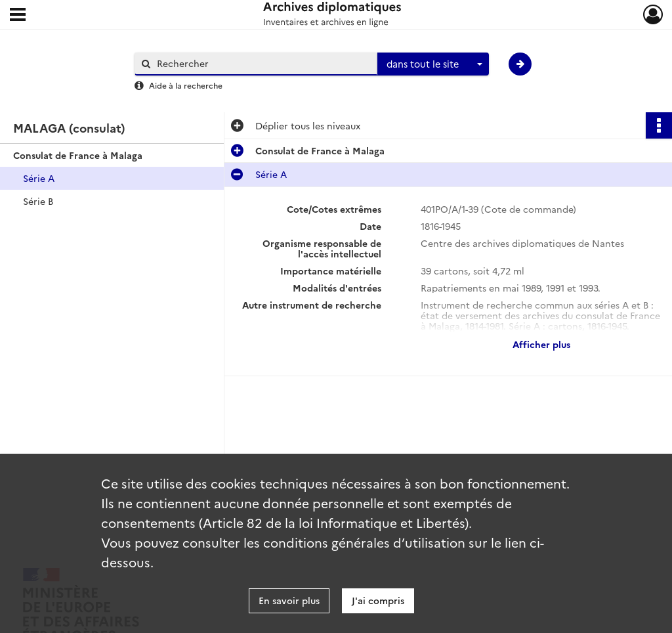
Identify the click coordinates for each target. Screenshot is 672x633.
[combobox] (433, 64)
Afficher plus (541, 344)
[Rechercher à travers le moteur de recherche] (262, 63)
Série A (39, 178)
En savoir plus (289, 600)
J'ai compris (378, 600)
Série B (38, 201)
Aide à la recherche (186, 85)
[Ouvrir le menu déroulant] (18, 16)
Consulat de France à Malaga (78, 155)
